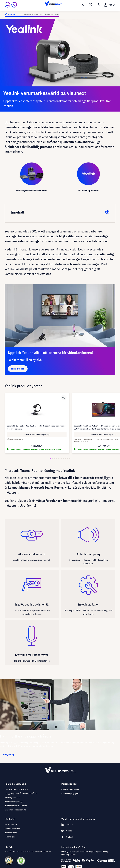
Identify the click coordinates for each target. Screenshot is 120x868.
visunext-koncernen (12, 829)
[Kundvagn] (110, 5)
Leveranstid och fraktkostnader (17, 789)
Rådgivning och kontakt (70, 789)
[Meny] (7, 5)
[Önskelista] (91, 5)
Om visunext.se (11, 825)
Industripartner (11, 833)
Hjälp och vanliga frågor (14, 802)
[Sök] (83, 5)
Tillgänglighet (10, 837)
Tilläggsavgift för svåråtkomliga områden (21, 793)
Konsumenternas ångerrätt (15, 810)
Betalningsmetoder (12, 798)
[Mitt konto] (98, 5)
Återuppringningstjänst (70, 793)
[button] (50, 458)
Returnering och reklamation (16, 806)
